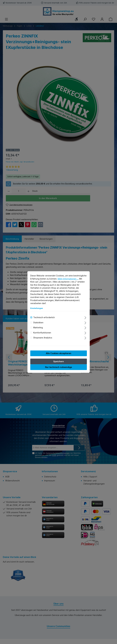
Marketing (38, 327)
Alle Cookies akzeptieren (59, 353)
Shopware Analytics (43, 338)
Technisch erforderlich (44, 317)
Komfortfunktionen (42, 332)
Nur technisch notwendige (58, 367)
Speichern (59, 361)
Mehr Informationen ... (68, 279)
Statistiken (38, 322)
